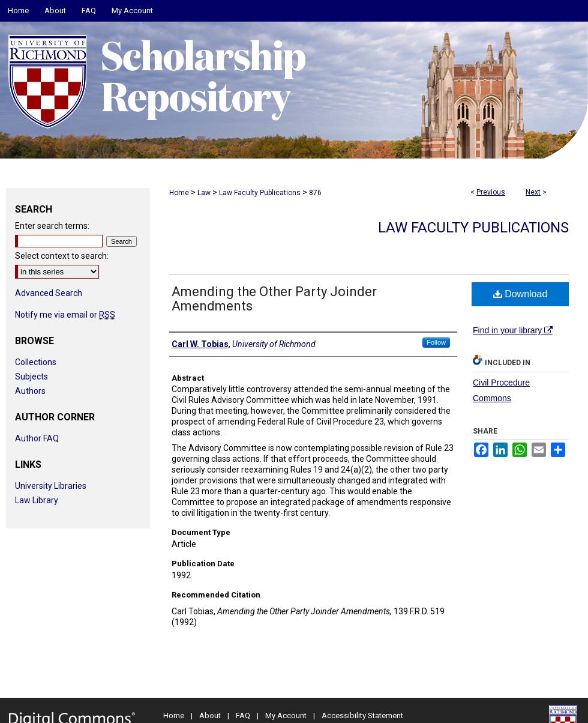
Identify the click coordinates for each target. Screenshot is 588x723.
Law (204, 193)
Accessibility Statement (362, 715)
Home (179, 193)
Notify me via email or (65, 315)
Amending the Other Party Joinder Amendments (274, 299)
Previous (491, 192)
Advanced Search (49, 293)
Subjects (31, 377)
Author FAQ (37, 438)
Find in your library (513, 330)
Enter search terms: (52, 226)
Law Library (37, 500)
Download (520, 294)
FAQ (243, 715)
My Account (286, 715)
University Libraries (51, 486)
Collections (36, 362)
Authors (30, 391)
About (210, 715)
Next (533, 192)
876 (315, 193)
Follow (436, 342)
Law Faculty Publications (260, 193)
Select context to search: (62, 256)
